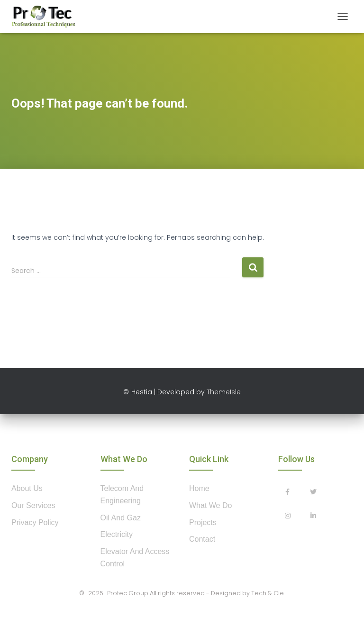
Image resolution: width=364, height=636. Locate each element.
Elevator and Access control (135, 558)
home (199, 488)
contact (202, 539)
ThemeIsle (224, 392)
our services (33, 505)
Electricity (117, 534)
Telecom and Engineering (122, 495)
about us (27, 488)
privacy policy (35, 522)
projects (203, 522)
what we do (210, 505)
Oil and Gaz (121, 518)
